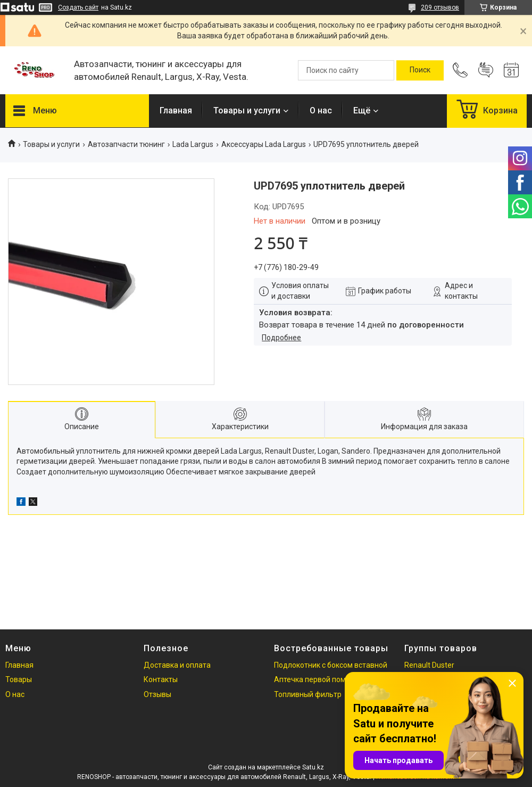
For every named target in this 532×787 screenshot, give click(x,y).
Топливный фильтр (308, 694)
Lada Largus (193, 144)
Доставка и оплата (177, 665)
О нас (321, 110)
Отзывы (157, 694)
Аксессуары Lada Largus (264, 144)
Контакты (161, 679)
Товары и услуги (247, 110)
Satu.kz (313, 767)
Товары (19, 679)
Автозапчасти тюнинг (126, 144)
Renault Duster (429, 665)
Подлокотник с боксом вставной (331, 665)
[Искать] (420, 70)
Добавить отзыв (486, 70)
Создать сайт (78, 7)
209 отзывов (440, 7)
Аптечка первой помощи (317, 679)
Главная (176, 110)
